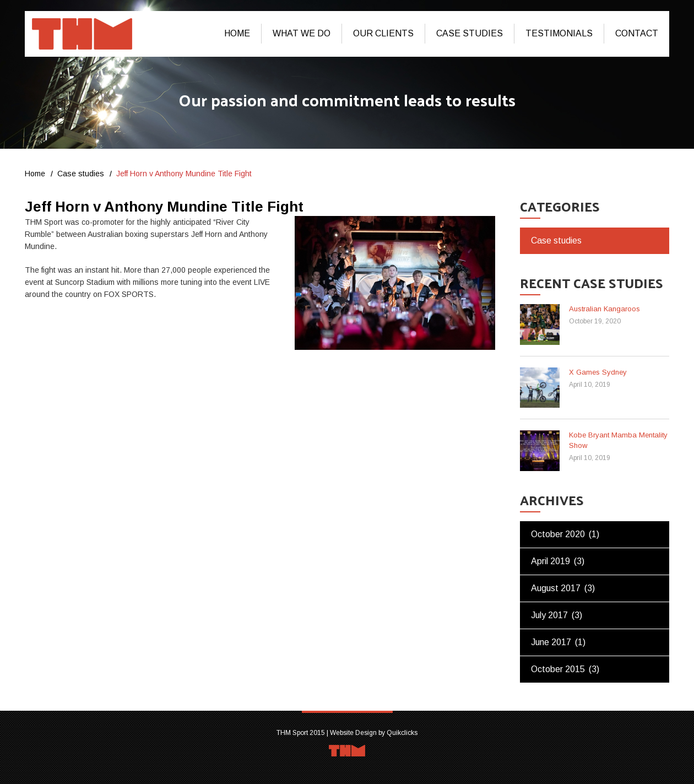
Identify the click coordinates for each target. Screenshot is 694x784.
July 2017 (549, 615)
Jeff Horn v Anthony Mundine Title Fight (164, 207)
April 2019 (551, 561)
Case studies (470, 33)
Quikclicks (402, 733)
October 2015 (558, 669)
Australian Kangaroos (604, 309)
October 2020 (558, 534)
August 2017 (556, 588)
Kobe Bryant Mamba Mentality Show (618, 440)
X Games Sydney (598, 372)
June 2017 (551, 642)
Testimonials (559, 33)
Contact (637, 33)
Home (237, 33)
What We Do (302, 33)
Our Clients (383, 33)
